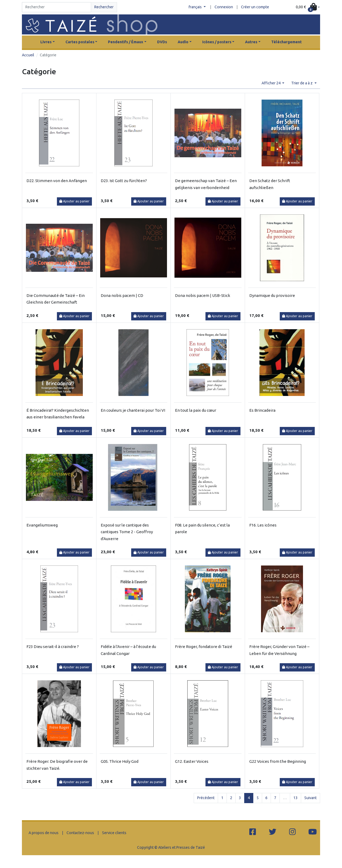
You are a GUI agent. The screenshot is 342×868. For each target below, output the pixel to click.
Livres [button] (46, 42)
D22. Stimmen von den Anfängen (57, 181)
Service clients (114, 833)
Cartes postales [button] (80, 42)
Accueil (28, 55)
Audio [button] (183, 42)
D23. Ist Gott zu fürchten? (124, 181)
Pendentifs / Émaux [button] (126, 42)
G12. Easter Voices (192, 761)
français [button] (196, 7)
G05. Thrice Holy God (120, 761)
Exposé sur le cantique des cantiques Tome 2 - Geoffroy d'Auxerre (127, 532)
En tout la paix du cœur (196, 410)
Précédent (206, 798)
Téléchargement (286, 42)
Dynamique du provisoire (272, 295)
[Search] (57, 7)
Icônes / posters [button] (217, 42)
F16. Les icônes (263, 525)
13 (296, 798)
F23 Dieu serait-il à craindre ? (53, 647)
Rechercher (104, 7)
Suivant (310, 798)
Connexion (224, 7)
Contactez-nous (80, 833)
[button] (308, 7)
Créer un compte (255, 7)
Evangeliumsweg (42, 525)
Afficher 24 (271, 83)
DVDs (162, 42)
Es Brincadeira (262, 410)
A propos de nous (44, 833)
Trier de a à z (302, 83)
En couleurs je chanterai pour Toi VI (133, 410)
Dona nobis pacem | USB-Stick (203, 295)
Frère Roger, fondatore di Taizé (204, 647)
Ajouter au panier (74, 201)
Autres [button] (251, 42)
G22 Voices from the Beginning (278, 761)
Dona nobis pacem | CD (122, 295)
